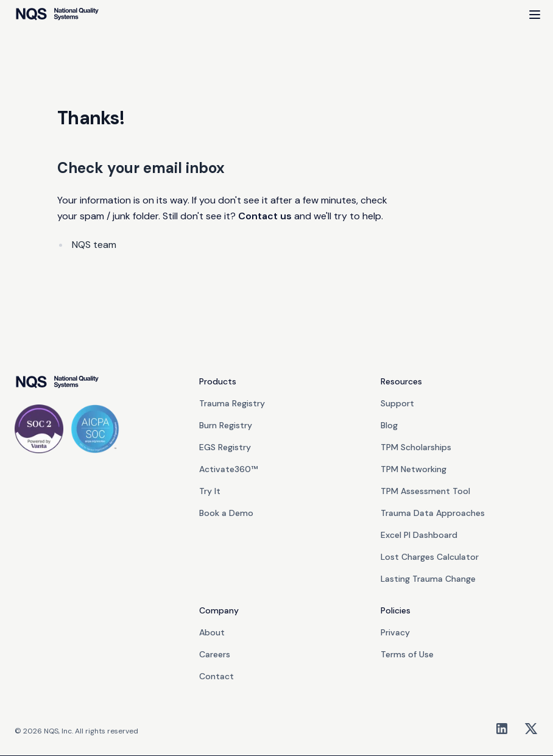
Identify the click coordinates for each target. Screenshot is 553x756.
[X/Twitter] (531, 729)
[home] (57, 15)
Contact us (265, 216)
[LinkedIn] (502, 729)
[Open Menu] (535, 15)
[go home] (57, 383)
